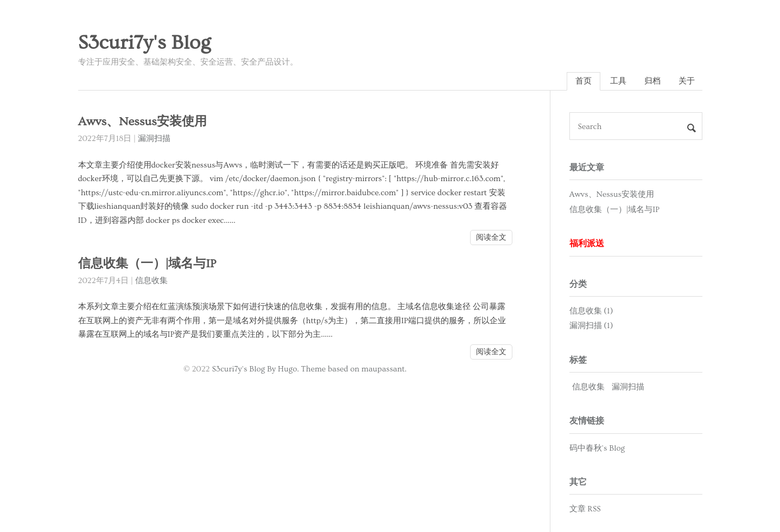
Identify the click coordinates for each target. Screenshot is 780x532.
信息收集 (151, 281)
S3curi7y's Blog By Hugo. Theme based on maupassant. (309, 369)
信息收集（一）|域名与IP (147, 264)
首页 (584, 81)
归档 (652, 81)
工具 (618, 81)
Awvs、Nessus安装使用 (142, 122)
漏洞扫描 (154, 139)
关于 (687, 81)
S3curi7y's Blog (144, 43)
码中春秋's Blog (597, 448)
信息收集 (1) (591, 311)
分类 (578, 284)
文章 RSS (585, 509)
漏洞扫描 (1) (591, 326)
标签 (578, 360)
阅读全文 (491, 238)
